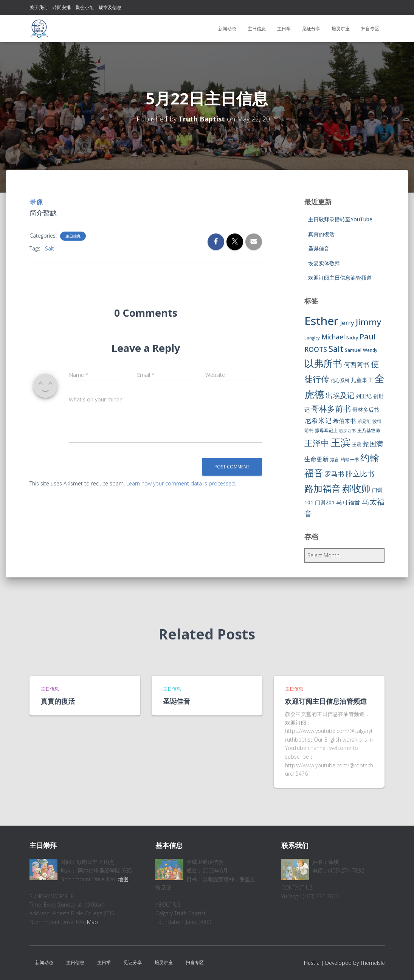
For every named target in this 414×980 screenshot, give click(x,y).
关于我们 (39, 7)
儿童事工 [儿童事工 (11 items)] (362, 380)
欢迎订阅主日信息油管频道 (340, 278)
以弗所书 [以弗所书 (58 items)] (323, 363)
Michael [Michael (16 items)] (333, 337)
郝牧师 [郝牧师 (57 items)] (356, 488)
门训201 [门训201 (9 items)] (325, 502)
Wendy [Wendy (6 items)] (370, 350)
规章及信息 (110, 7)
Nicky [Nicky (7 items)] (352, 338)
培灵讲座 (341, 29)
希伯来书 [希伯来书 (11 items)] (344, 421)
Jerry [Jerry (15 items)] (347, 323)
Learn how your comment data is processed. (181, 483)
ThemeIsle (373, 963)
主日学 (284, 29)
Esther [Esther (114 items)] (321, 321)
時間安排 (62, 7)
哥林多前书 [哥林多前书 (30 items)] (331, 409)
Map (92, 922)
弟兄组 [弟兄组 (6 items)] (364, 421)
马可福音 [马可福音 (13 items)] (348, 502)
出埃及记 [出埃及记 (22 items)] (340, 395)
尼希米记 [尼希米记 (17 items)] (318, 420)
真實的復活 (321, 234)
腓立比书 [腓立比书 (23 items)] (360, 474)
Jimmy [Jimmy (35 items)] (368, 322)
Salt (50, 248)
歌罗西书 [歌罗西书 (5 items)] (347, 431)
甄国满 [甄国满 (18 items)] (373, 443)
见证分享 (311, 29)
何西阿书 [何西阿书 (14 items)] (357, 365)
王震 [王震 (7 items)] (357, 444)
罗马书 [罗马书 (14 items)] (334, 474)
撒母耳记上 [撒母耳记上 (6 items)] (326, 430)
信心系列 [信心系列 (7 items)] (340, 380)
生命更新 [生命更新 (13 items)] (316, 459)
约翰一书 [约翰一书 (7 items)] (350, 460)
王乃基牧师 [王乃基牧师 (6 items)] (369, 430)
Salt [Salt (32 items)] (336, 349)
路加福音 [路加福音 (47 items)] (323, 488)
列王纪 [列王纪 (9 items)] (364, 396)
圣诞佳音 (319, 248)
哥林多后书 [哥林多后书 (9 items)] (366, 410)
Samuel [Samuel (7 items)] (353, 350)
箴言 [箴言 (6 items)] (335, 460)
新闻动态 (227, 29)
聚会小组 (85, 7)
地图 (123, 879)
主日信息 (257, 29)
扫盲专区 (370, 29)
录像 (36, 202)
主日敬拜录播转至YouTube (340, 219)
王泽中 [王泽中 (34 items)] (317, 443)
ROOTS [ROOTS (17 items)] (316, 349)
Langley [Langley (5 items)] (312, 338)
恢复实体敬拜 (324, 263)
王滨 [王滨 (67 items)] (341, 442)
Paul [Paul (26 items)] (368, 336)
